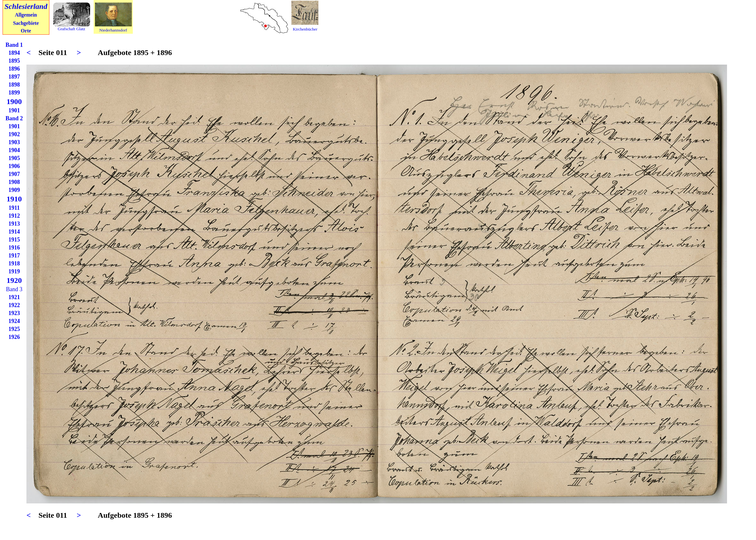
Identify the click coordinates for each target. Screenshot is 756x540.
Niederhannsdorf (113, 30)
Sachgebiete (26, 23)
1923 (14, 313)
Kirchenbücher (305, 29)
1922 (14, 305)
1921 (14, 297)
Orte (26, 31)
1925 (14, 329)
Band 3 (14, 289)
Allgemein (26, 15)
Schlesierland (26, 6)
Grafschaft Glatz (71, 29)
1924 (14, 321)
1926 (14, 337)
